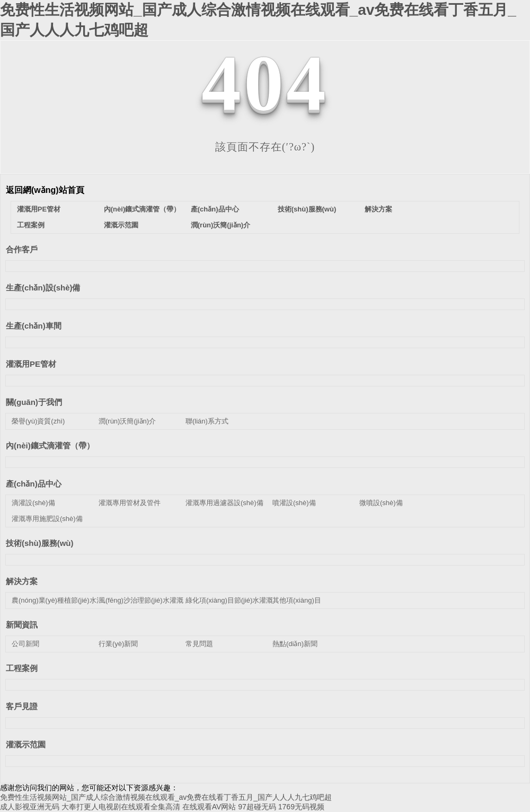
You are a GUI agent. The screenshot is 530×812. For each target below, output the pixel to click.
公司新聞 (25, 644)
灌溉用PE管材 (39, 209)
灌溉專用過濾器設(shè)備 (224, 503)
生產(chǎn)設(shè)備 (43, 288)
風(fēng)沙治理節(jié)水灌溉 (141, 600)
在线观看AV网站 (209, 807)
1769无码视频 (301, 807)
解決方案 (378, 209)
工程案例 (31, 225)
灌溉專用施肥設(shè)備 (47, 519)
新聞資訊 (22, 625)
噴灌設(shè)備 (294, 503)
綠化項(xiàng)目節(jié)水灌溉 (229, 600)
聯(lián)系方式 (207, 421)
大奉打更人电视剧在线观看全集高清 (121, 807)
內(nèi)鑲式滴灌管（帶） (142, 209)
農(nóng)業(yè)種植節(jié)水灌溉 (61, 600)
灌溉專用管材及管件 (130, 503)
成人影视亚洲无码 (30, 807)
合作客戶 (22, 249)
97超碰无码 (257, 807)
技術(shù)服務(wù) (307, 209)
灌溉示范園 (121, 225)
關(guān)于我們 (34, 402)
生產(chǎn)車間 (34, 326)
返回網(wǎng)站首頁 (45, 190)
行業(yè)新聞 (118, 644)
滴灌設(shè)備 (33, 503)
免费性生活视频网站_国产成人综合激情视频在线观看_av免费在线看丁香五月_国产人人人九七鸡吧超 (166, 797)
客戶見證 (22, 706)
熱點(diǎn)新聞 (295, 644)
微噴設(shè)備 (381, 503)
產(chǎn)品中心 (215, 209)
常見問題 (199, 644)
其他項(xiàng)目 (297, 600)
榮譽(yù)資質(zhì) (38, 421)
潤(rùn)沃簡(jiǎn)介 (220, 225)
